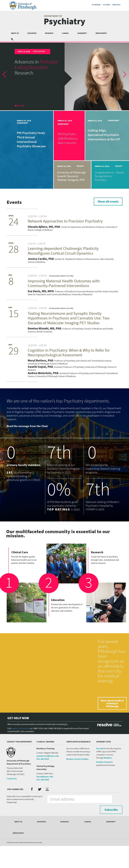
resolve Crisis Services (20, 753)
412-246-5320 (43, 784)
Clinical (65, 33)
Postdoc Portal (103, 787)
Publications (38, 51)
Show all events (105, 202)
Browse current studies (77, 784)
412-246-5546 (43, 804)
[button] (6, 76)
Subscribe (109, 824)
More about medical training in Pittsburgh (112, 725)
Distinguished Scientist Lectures (62, 281)
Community (82, 33)
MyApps (107, 782)
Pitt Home (106, 5)
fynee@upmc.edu (45, 801)
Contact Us (12, 803)
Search (14, 39)
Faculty (80, 166)
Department (22, 123)
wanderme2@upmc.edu (48, 781)
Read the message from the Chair (27, 445)
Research (49, 33)
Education (32, 33)
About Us (15, 33)
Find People (116, 5)
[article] (64, 76)
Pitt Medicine (96, 5)
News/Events (101, 33)
